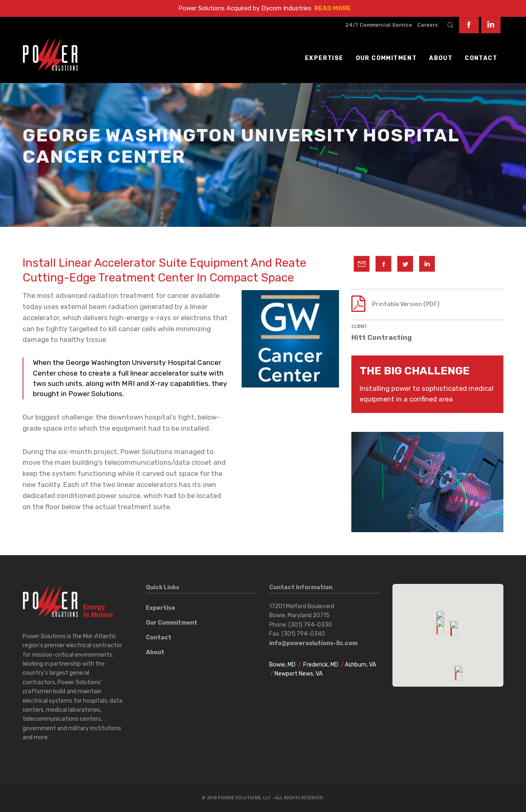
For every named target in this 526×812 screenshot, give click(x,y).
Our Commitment (172, 623)
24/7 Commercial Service (379, 25)
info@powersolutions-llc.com (313, 643)
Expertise (160, 608)
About (155, 652)
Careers (427, 25)
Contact (159, 638)
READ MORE (333, 8)
